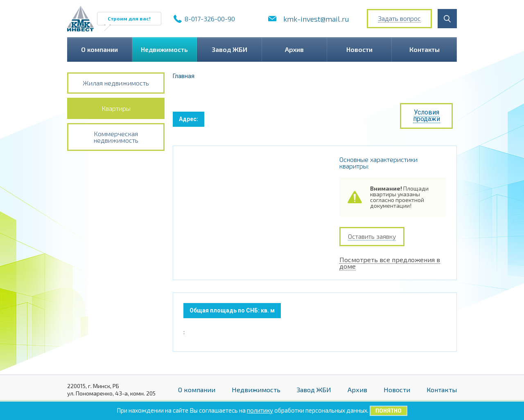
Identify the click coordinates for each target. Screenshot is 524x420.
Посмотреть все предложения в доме (390, 256)
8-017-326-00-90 (210, 19)
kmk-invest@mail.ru (316, 19)
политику (260, 410)
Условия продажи (427, 116)
